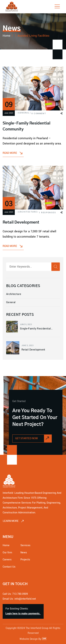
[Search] (56, 267)
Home (6, 545)
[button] (61, 114)
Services (25, 545)
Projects (25, 560)
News (24, 553)
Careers (7, 560)
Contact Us (9, 567)
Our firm (7, 553)
